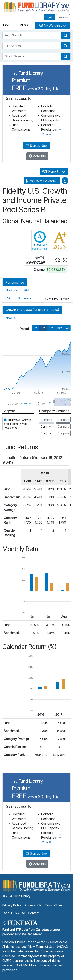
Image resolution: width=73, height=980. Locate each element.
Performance (15, 282)
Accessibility (33, 905)
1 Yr (36, 328)
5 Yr (51, 328)
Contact (34, 913)
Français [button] (63, 17)
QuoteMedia (58, 942)
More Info (37, 156)
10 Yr (60, 328)
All (67, 328)
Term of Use (53, 905)
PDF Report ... (54, 171)
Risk (27, 290)
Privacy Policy (12, 905)
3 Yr (43, 328)
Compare (63, 420)
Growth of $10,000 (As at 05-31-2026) (32, 310)
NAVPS (11, 318)
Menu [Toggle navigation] (26, 25)
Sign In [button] (49, 17)
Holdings (12, 290)
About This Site (14, 913)
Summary (25, 298)
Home (6, 25)
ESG (9, 298)
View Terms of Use (41, 947)
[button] (66, 35)
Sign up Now (36, 146)
